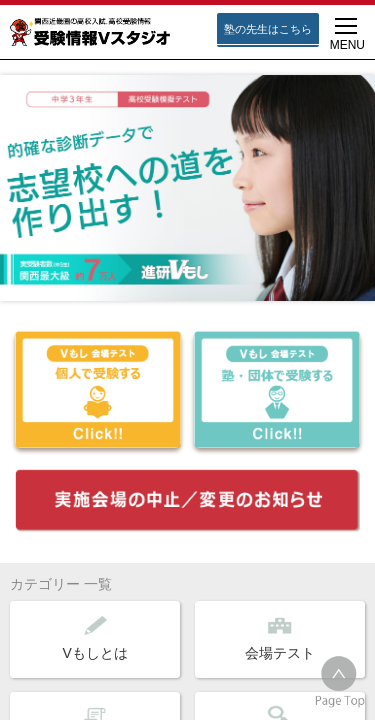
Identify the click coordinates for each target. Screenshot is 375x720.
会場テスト (280, 637)
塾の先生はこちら (268, 29)
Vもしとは (95, 637)
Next (349, 174)
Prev (26, 174)
